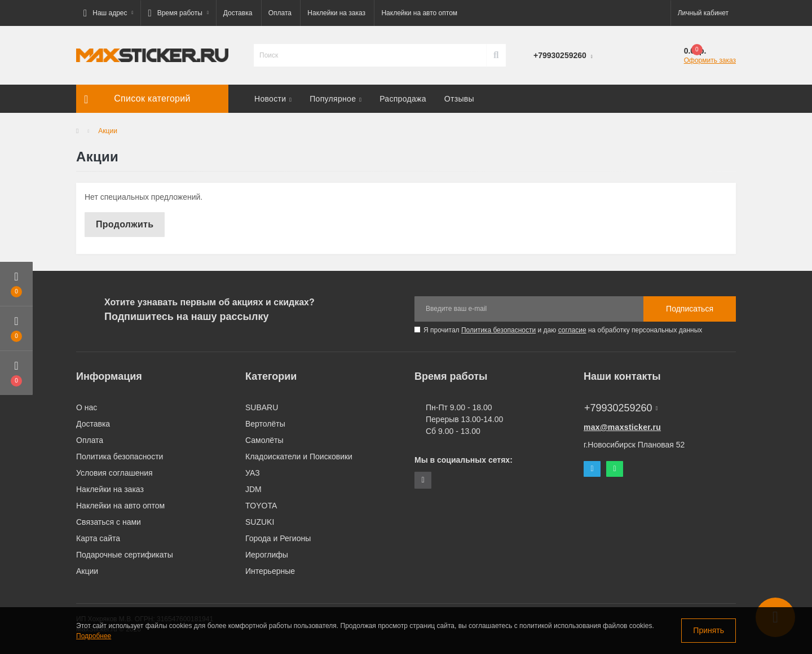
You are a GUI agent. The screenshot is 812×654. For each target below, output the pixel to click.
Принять (709, 630)
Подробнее (94, 636)
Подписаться (690, 309)
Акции (87, 571)
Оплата (280, 13)
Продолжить (125, 224)
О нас (87, 407)
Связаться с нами (109, 522)
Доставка (238, 13)
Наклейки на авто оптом (419, 13)
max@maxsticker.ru (622, 427)
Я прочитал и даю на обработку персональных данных (563, 330)
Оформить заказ (710, 60)
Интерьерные (270, 571)
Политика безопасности (498, 330)
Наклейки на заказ (336, 13)
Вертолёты (265, 424)
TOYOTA (261, 506)
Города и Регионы (278, 538)
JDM (253, 489)
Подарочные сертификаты (125, 555)
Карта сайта (98, 538)
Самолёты (264, 440)
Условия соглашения (114, 473)
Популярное (336, 99)
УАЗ (253, 473)
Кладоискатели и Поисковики (299, 457)
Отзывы (459, 99)
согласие (572, 330)
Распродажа (403, 99)
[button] (108, 13)
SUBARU (262, 407)
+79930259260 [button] (621, 408)
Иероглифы (267, 555)
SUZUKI (260, 522)
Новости (273, 99)
